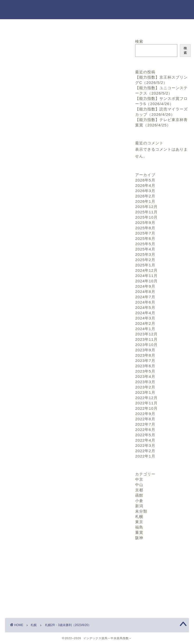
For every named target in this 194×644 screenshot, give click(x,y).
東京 (139, 522)
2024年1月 (145, 329)
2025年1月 (145, 265)
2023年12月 (146, 334)
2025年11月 (146, 212)
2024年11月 (146, 276)
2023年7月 (145, 361)
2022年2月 (145, 451)
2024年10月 (146, 281)
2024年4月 (145, 313)
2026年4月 (145, 185)
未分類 (141, 511)
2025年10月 (146, 217)
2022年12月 (146, 398)
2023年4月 (145, 376)
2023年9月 (145, 350)
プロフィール (158, 26)
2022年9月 (145, 414)
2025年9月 (145, 223)
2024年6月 (145, 302)
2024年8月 (145, 292)
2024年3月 (145, 318)
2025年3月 (145, 254)
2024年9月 (145, 286)
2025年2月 (145, 260)
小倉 (139, 501)
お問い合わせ (97, 26)
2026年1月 (145, 201)
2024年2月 (145, 323)
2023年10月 (146, 345)
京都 (139, 490)
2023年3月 (145, 382)
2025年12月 (146, 207)
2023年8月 (145, 355)
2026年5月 (145, 180)
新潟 (139, 506)
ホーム (36, 26)
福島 (139, 527)
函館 (139, 495)
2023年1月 (145, 392)
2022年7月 (145, 424)
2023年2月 (145, 387)
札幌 (13, 46)
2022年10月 (146, 408)
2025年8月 (145, 228)
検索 (139, 41)
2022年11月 (146, 403)
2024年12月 (146, 270)
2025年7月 (145, 233)
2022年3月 (145, 445)
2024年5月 (145, 307)
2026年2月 (145, 196)
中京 (139, 479)
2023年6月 (145, 366)
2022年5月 (145, 435)
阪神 (139, 538)
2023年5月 (145, 371)
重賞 (139, 532)
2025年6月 (145, 238)
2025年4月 (145, 249)
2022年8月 (145, 419)
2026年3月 (145, 191)
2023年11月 (146, 339)
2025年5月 (145, 244)
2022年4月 (145, 440)
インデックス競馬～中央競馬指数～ (97, 9)
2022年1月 (145, 456)
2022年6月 (145, 430)
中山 (139, 485)
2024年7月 (145, 297)
